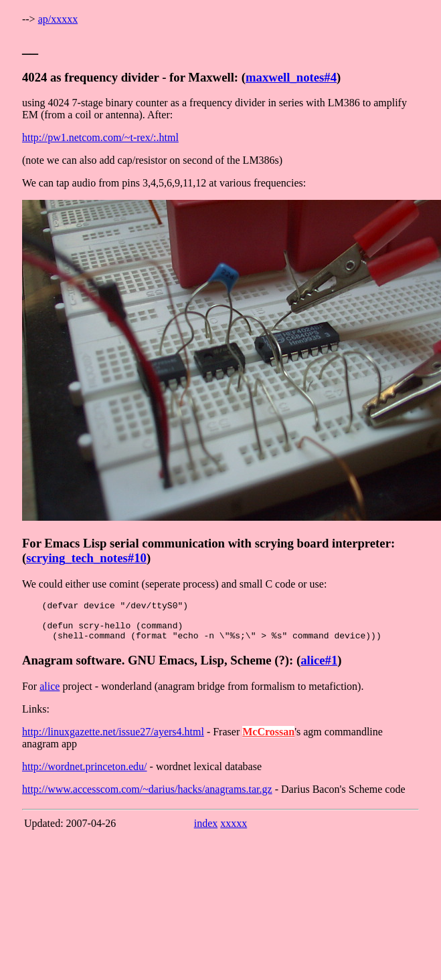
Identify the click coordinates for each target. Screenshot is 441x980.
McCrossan (268, 740)
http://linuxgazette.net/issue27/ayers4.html (113, 740)
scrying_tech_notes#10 (86, 558)
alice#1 (319, 668)
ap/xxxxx (58, 19)
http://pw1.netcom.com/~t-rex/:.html (100, 137)
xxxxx (234, 831)
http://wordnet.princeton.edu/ (85, 774)
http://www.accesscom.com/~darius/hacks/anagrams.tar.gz (147, 797)
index (206, 831)
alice (50, 694)
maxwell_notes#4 (291, 77)
